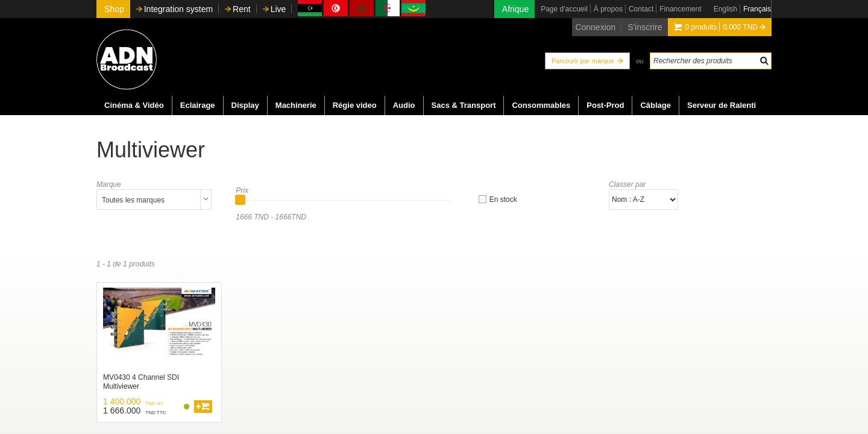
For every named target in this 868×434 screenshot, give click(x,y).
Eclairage (198, 105)
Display (245, 105)
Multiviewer (151, 150)
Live (278, 9)
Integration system (178, 9)
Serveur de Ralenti (722, 105)
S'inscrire (645, 27)
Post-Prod (605, 105)
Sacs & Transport (464, 105)
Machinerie (296, 105)
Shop (114, 9)
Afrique (515, 9)
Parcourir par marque (583, 61)
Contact (641, 9)
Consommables (541, 105)
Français (757, 9)
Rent (242, 9)
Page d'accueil (564, 9)
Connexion (595, 27)
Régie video (355, 105)
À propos (608, 9)
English (725, 9)
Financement (680, 9)
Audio (404, 105)
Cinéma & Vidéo (134, 105)
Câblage (656, 105)
